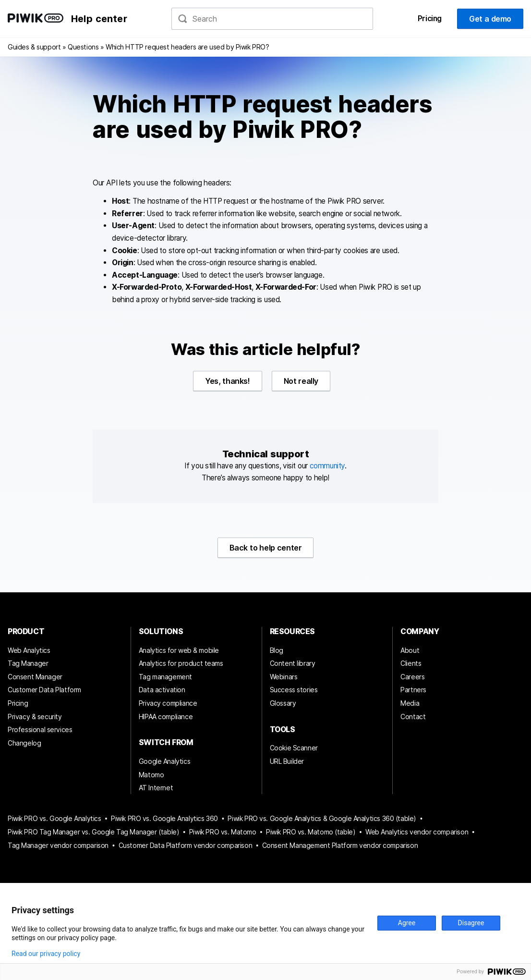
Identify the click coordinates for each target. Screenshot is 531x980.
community (327, 466)
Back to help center (266, 548)
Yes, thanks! (228, 381)
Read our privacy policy (46, 954)
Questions (83, 47)
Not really (301, 381)
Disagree (471, 923)
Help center (99, 19)
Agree (407, 923)
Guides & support (34, 47)
